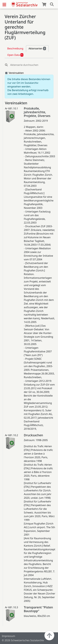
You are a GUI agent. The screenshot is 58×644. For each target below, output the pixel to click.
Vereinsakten (16, 73)
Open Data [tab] (15, 55)
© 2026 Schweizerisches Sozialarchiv (23, 640)
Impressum (9, 636)
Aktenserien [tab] (37, 48)
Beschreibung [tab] (15, 48)
